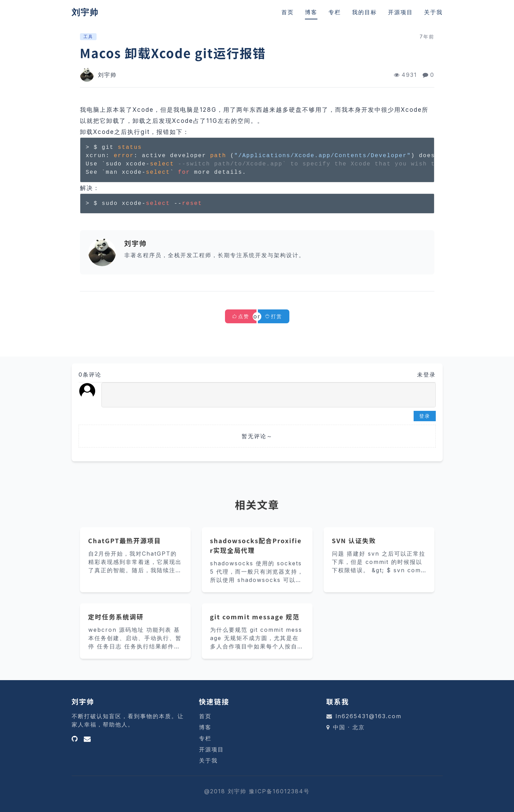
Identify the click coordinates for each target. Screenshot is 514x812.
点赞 (244, 316)
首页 (288, 12)
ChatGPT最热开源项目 (125, 550)
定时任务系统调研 (116, 626)
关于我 (433, 12)
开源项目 (400, 12)
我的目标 (364, 12)
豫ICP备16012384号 (279, 791)
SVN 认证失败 (354, 550)
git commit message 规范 (255, 626)
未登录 (426, 375)
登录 (425, 416)
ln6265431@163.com (368, 716)
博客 (311, 12)
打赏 (274, 316)
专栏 (335, 12)
